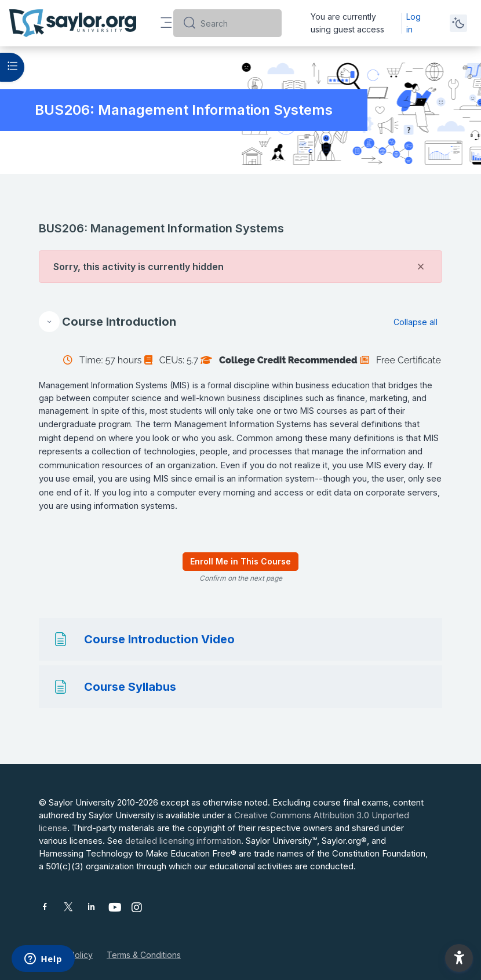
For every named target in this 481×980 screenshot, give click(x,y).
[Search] (236, 23)
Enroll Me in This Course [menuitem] (240, 561)
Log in (413, 23)
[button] (49, 322)
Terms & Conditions (144, 955)
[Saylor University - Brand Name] (73, 23)
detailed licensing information (183, 841)
